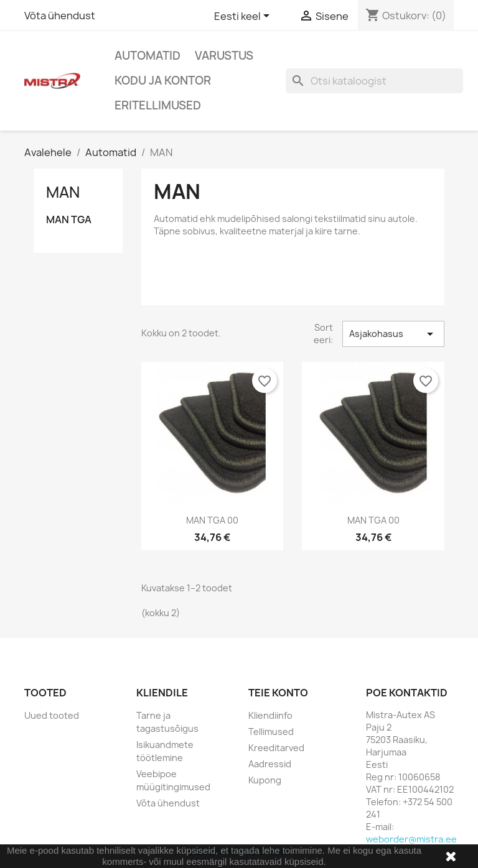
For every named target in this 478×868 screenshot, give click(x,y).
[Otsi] (374, 81)
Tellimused (271, 732)
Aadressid (270, 764)
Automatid (148, 56)
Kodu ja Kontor (163, 81)
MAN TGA (69, 220)
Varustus (224, 56)
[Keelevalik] (244, 17)
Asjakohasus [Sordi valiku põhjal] (393, 334)
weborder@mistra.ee (411, 839)
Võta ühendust (60, 16)
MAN (63, 192)
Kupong (265, 780)
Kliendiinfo (270, 715)
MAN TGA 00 (212, 520)
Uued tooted (52, 715)
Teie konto (278, 693)
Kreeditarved (276, 748)
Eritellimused (158, 105)
